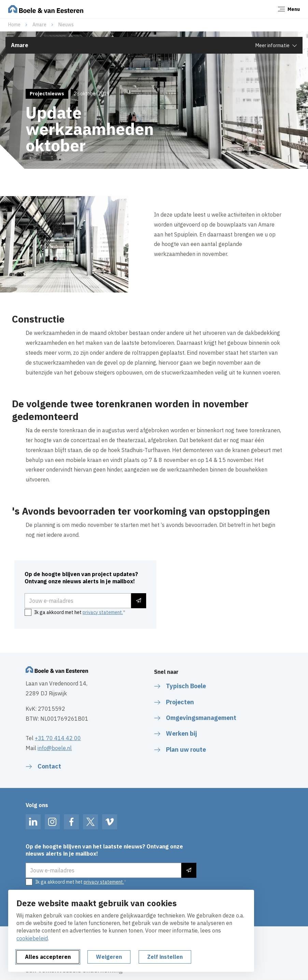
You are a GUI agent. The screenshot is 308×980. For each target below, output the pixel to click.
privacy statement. (103, 612)
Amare (39, 25)
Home (14, 25)
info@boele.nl (55, 748)
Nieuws (66, 25)
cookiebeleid (32, 938)
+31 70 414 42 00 (58, 738)
